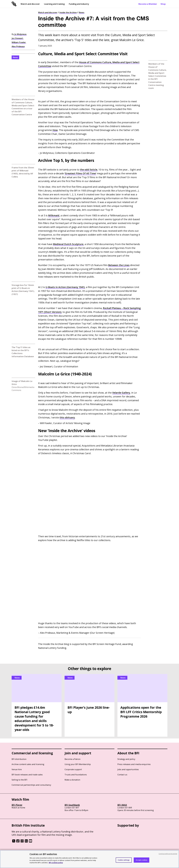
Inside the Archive (68, 12)
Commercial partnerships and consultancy (31, 785)
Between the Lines (119, 265)
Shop (163, 4)
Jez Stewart (17, 38)
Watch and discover (30, 4)
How (55, 130)
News (82, 12)
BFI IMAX (122, 805)
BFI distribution (19, 759)
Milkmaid (54, 215)
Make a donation (72, 780)
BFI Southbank (72, 805)
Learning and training (54, 4)
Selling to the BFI (19, 780)
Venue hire (17, 769)
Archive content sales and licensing (28, 764)
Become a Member (148, 4)
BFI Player (17, 805)
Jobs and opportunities (128, 769)
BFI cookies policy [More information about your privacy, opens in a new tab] (56, 863)
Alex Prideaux (18, 46)
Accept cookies (142, 860)
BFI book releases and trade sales (27, 775)
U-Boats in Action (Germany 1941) (65, 287)
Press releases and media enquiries (134, 764)
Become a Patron (72, 759)
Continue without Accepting (168, 854)
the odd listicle (89, 170)
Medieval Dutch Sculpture (68, 244)
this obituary (67, 417)
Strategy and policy (126, 759)
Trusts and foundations (76, 775)
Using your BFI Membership (78, 764)
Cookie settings (124, 860)
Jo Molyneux (20, 34)
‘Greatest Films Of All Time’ (80, 173)
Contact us (122, 775)
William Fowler (19, 42)
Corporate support (73, 769)
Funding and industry (79, 4)
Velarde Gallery (121, 393)
